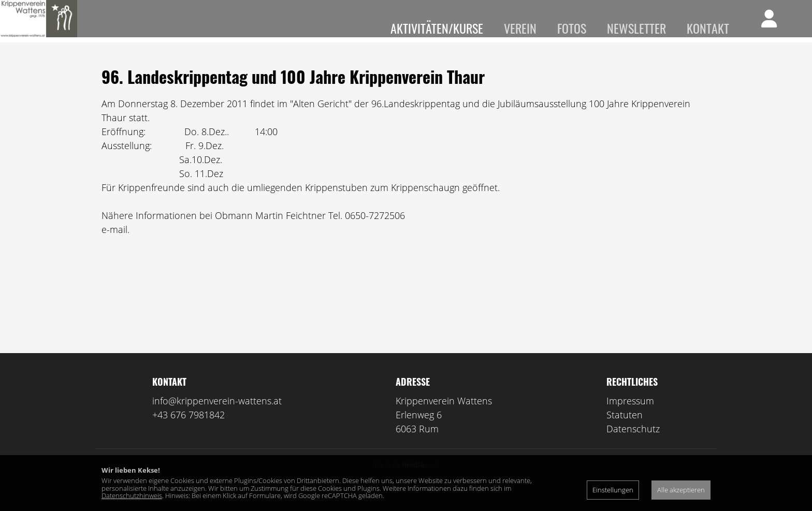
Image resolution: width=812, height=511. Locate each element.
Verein (520, 28)
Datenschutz (633, 443)
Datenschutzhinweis (132, 495)
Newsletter (636, 28)
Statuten (625, 429)
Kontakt (708, 28)
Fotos (572, 28)
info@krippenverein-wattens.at (217, 415)
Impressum (630, 415)
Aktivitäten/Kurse (437, 28)
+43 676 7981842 (189, 429)
